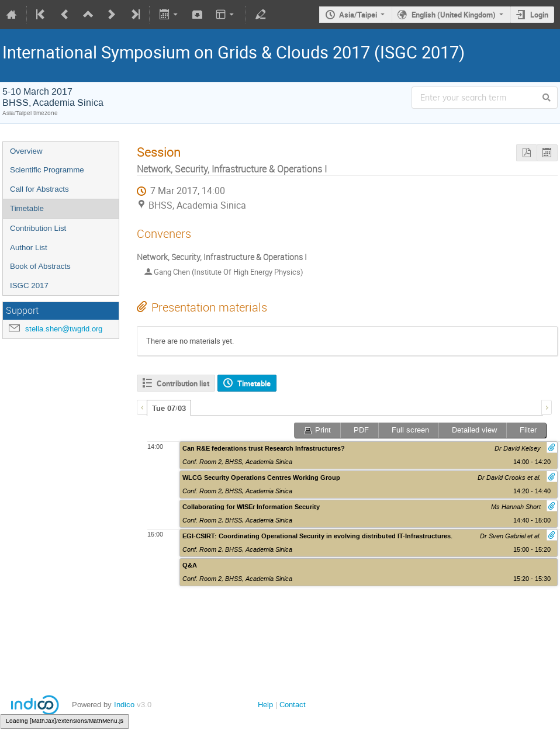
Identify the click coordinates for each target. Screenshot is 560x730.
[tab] (169, 408)
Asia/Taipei (358, 15)
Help (265, 705)
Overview (26, 151)
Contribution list (183, 383)
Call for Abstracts (39, 189)
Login (539, 15)
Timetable (27, 208)
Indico (124, 705)
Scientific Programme (47, 170)
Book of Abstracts (40, 266)
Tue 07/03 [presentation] (169, 409)
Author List (29, 248)
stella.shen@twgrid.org (64, 329)
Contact (293, 705)
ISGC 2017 (29, 286)
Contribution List (38, 228)
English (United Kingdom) (454, 15)
